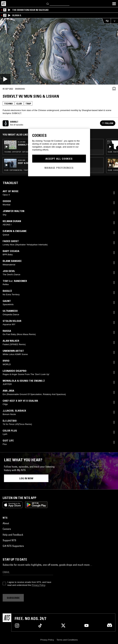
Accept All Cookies (59, 159)
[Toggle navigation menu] (114, 4)
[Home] (4, 4)
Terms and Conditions (67, 640)
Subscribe (13, 598)
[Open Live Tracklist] (106, 21)
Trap (28, 104)
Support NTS (9, 540)
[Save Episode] (114, 89)
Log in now (26, 478)
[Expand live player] (114, 21)
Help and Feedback (13, 535)
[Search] (48, 4)
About (6, 523)
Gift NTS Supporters (13, 546)
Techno (8, 104)
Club (19, 104)
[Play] (59, 51)
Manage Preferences (59, 168)
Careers (7, 529)
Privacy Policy (38, 585)
